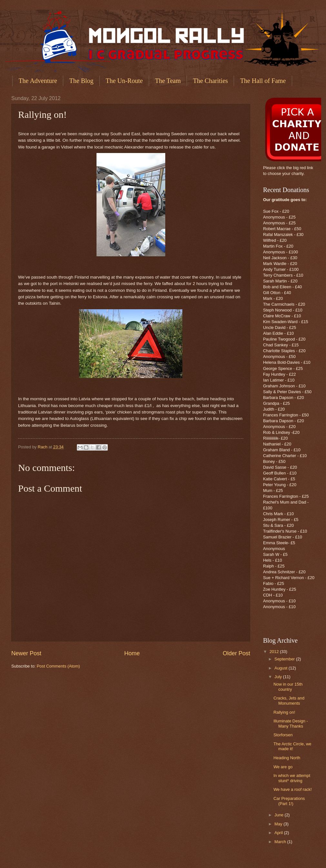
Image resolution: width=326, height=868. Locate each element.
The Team (168, 81)
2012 (275, 652)
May (279, 824)
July (279, 677)
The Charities (210, 81)
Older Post (236, 653)
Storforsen (283, 735)
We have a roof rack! (293, 789)
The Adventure (38, 81)
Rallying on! (284, 712)
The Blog (81, 81)
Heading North (287, 758)
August (281, 668)
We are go (283, 767)
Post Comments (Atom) (58, 666)
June (280, 815)
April (279, 833)
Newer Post (26, 653)
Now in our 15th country (288, 687)
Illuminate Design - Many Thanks (291, 723)
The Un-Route (124, 81)
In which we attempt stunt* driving (292, 778)
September (285, 659)
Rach (43, 447)
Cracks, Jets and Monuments (289, 700)
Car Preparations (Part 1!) (289, 801)
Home (132, 653)
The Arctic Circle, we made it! (292, 746)
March (281, 842)
